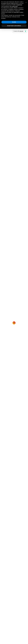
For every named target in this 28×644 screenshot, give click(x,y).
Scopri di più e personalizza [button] (14, 26)
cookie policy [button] (15, 6)
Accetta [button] (14, 22)
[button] (26, 2)
